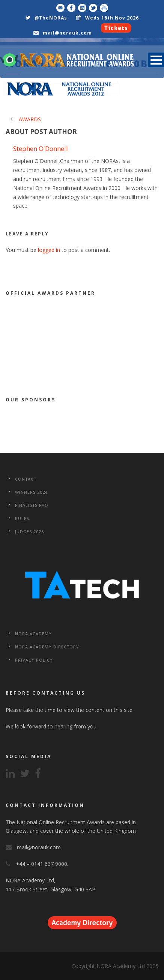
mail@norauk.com (67, 33)
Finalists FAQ (32, 505)
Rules (22, 518)
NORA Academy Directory (47, 647)
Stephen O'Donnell (41, 149)
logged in (49, 250)
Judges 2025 (29, 531)
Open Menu (156, 60)
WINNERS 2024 (31, 492)
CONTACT (26, 479)
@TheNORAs (51, 18)
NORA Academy (33, 634)
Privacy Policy (34, 660)
